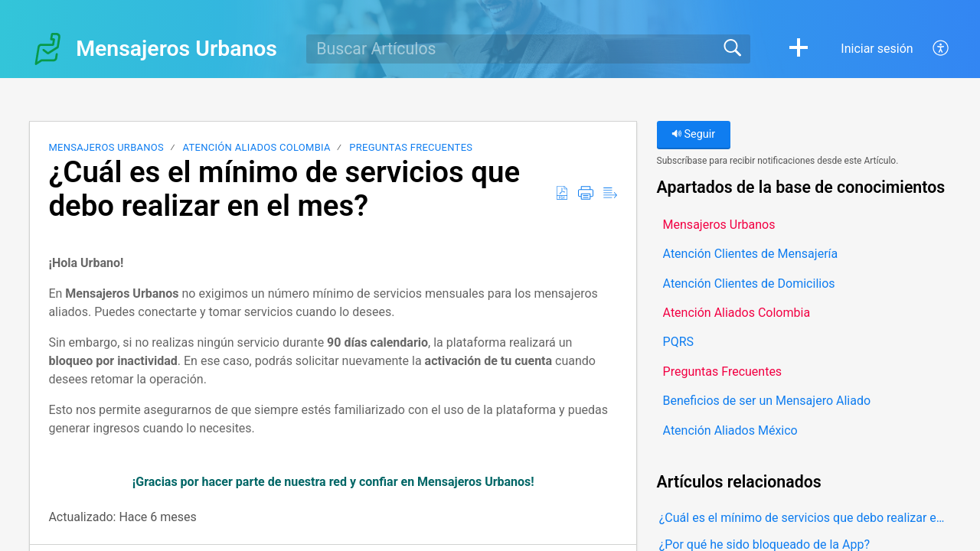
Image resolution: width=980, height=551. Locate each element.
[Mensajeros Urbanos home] (47, 49)
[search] (528, 49)
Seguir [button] (693, 134)
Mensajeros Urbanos (106, 147)
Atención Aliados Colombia (257, 147)
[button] (799, 49)
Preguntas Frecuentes (411, 147)
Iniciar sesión (877, 49)
